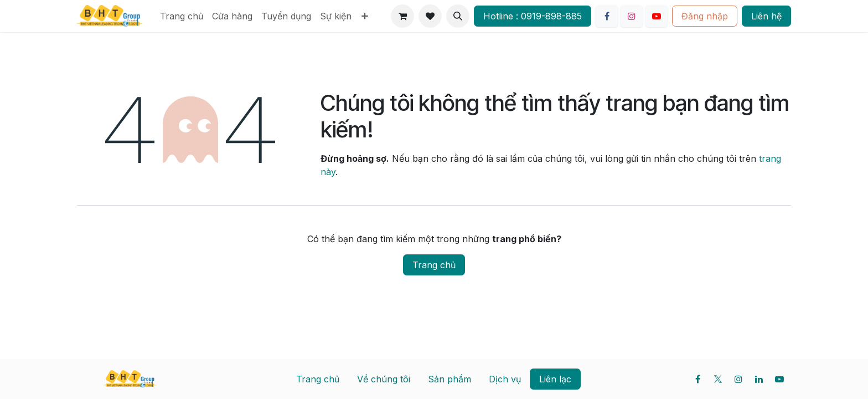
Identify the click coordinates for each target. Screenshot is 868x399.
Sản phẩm (449, 379)
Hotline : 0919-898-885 (533, 16)
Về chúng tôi (384, 379)
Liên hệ (766, 16)
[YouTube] (657, 16)
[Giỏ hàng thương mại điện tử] (402, 16)
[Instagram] (632, 16)
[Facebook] (607, 16)
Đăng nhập (705, 16)
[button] (458, 16)
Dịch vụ (505, 379)
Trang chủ (434, 265)
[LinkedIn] (759, 379)
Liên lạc (555, 379)
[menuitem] (182, 16)
